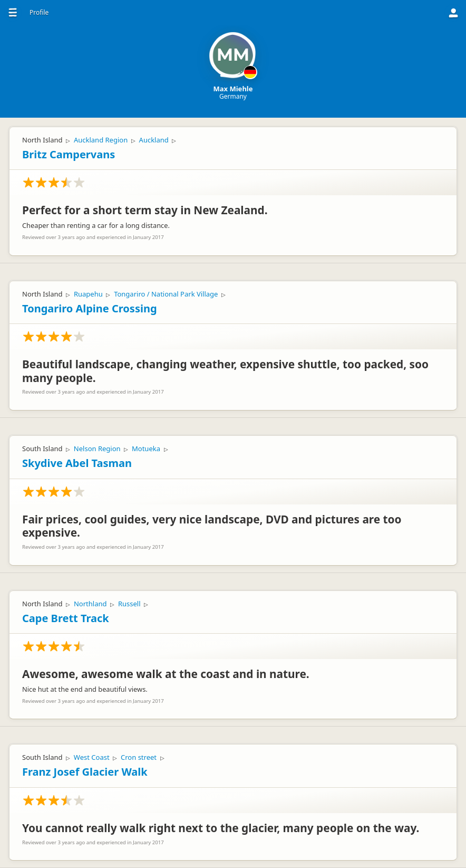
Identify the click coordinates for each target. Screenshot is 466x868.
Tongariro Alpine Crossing (90, 308)
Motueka (146, 449)
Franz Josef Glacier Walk (85, 772)
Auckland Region (101, 140)
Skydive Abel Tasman (77, 463)
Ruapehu (88, 294)
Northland (90, 604)
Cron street (139, 757)
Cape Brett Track (66, 618)
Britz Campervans (69, 154)
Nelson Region (97, 449)
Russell (129, 604)
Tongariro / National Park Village (166, 294)
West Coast (92, 757)
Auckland (154, 140)
